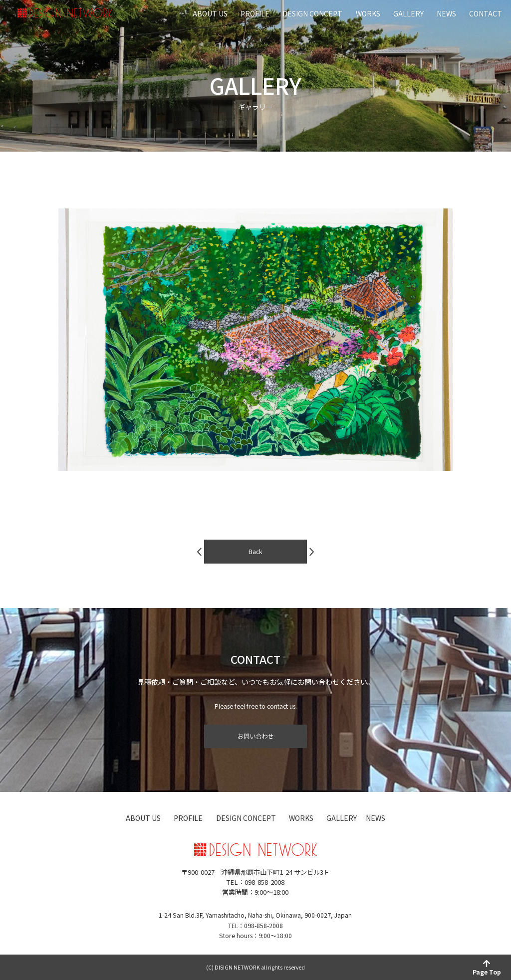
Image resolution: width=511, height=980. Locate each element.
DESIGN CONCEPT (312, 13)
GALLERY (408, 13)
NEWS (446, 13)
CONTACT (486, 13)
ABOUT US (210, 13)
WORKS (368, 13)
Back (255, 558)
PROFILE (255, 13)
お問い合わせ (255, 736)
